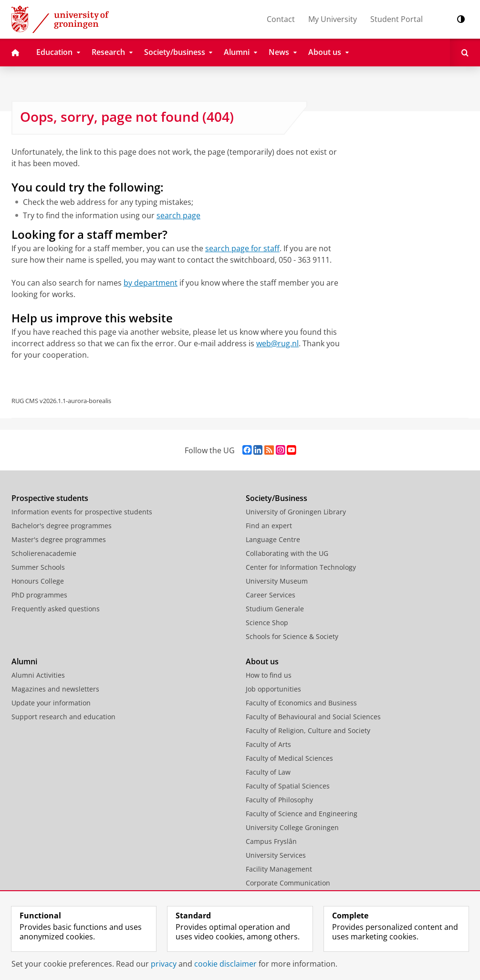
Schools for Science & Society (292, 636)
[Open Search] (465, 53)
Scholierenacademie (44, 553)
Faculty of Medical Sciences (289, 758)
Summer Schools (38, 567)
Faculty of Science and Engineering (302, 814)
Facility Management (279, 869)
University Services (276, 855)
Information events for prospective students (82, 512)
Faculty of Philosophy (279, 800)
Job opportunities (273, 689)
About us (262, 661)
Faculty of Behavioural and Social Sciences (313, 717)
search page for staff (242, 248)
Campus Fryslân (271, 841)
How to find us (269, 675)
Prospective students (50, 498)
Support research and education (63, 717)
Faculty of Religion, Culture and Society (308, 730)
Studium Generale (275, 609)
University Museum (277, 581)
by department (151, 283)
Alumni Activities (38, 675)
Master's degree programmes (59, 539)
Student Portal (397, 19)
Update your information (51, 703)
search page (178, 215)
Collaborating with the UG (287, 553)
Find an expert (269, 526)
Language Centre (273, 539)
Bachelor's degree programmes (62, 526)
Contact (281, 19)
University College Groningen (292, 827)
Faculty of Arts (268, 744)
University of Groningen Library (296, 512)
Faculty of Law (268, 772)
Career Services (271, 595)
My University (333, 19)
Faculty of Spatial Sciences (288, 786)
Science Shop (267, 623)
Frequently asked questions (56, 609)
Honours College (38, 581)
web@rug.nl (277, 343)
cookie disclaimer (225, 964)
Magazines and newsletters (55, 689)
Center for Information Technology (301, 567)
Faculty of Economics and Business (301, 703)
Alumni (24, 661)
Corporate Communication (288, 883)
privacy (164, 964)
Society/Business (277, 498)
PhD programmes (39, 595)
